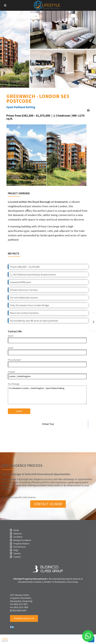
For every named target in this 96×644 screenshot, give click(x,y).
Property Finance (21, 544)
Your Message (47, 393)
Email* (47, 350)
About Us (18, 534)
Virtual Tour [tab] (48, 424)
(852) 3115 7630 (21, 607)
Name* (47, 338)
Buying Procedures (22, 540)
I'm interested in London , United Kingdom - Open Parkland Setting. (47, 395)
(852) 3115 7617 (21, 604)
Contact (17, 557)
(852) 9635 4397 (19, 610)
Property (47, 375)
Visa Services (20, 547)
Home (16, 530)
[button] (24, 618)
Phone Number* (47, 362)
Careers (17, 553)
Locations (18, 537)
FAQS (16, 550)
